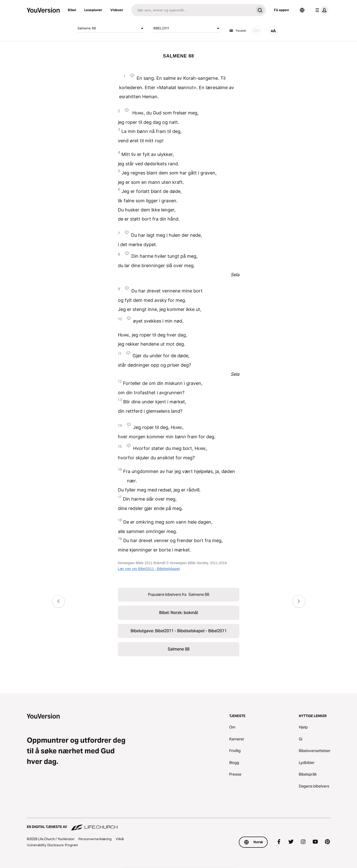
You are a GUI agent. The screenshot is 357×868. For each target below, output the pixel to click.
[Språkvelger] (302, 10)
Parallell (238, 31)
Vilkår (120, 839)
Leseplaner (93, 10)
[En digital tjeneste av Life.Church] (179, 824)
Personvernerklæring (95, 839)
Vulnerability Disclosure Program (52, 845)
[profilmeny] (321, 10)
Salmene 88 (111, 28)
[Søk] (193, 10)
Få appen (281, 10)
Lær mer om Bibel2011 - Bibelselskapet (149, 569)
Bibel (72, 10)
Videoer (117, 10)
